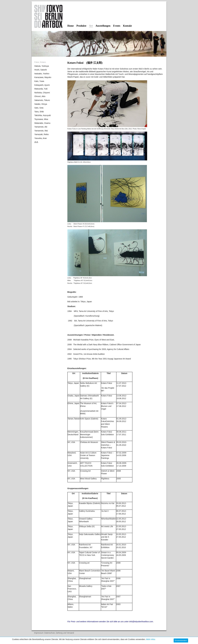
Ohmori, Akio (40, 96)
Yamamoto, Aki (41, 127)
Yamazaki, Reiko (42, 134)
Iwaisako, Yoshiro (42, 74)
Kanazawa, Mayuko (43, 77)
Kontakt (127, 26)
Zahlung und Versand (65, 633)
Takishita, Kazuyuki (43, 115)
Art (91, 26)
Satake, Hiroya (41, 104)
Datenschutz (50, 633)
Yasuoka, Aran (41, 138)
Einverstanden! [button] (181, 640)
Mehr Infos (151, 639)
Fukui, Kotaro (40, 62)
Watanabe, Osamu (42, 123)
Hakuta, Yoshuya (42, 66)
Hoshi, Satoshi (41, 70)
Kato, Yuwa (39, 81)
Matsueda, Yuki (41, 89)
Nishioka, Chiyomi (42, 93)
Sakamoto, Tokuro (42, 100)
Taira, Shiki (39, 112)
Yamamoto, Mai (41, 131)
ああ (36, 142)
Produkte (81, 26)
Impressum (39, 633)
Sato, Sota (39, 108)
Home (71, 26)
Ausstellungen (103, 26)
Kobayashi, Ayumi (42, 85)
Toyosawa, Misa (41, 119)
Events (117, 26)
